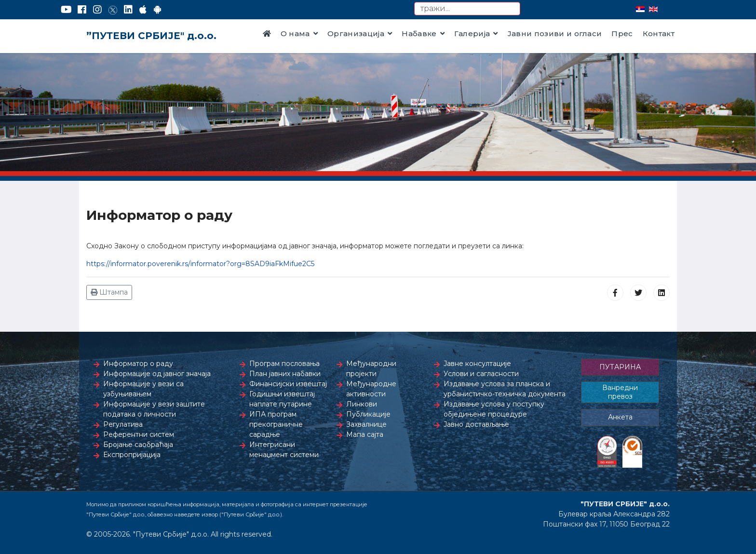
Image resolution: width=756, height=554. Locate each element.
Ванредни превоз (620, 392)
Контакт (659, 34)
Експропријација (132, 455)
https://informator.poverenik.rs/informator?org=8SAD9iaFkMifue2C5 (200, 264)
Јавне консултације (477, 364)
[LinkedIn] (128, 10)
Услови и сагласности (481, 374)
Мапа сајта (365, 434)
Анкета (620, 417)
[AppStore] (143, 10)
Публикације (368, 414)
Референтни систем (139, 434)
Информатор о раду (138, 364)
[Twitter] (113, 10)
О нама (295, 34)
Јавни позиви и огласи (555, 34)
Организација (356, 34)
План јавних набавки (285, 374)
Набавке (419, 34)
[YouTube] (66, 10)
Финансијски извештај (288, 384)
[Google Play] (158, 10)
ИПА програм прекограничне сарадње (276, 424)
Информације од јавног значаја (157, 374)
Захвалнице (366, 424)
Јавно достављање (476, 424)
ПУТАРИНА (620, 367)
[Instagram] (97, 10)
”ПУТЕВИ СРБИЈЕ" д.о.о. (151, 36)
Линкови (362, 404)
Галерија (472, 34)
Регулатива (123, 424)
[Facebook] (82, 10)
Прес (622, 34)
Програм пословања (284, 364)
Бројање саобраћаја (138, 445)
